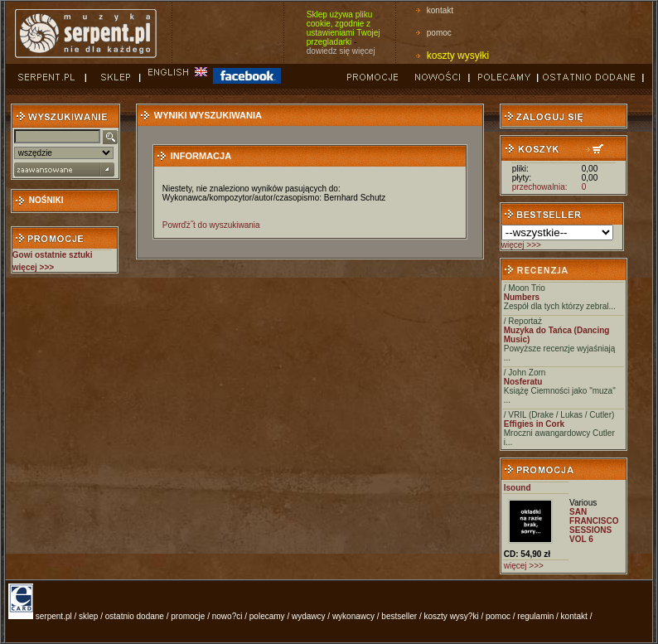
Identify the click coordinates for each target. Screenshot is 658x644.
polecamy (267, 616)
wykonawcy (353, 616)
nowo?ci (227, 616)
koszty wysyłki (458, 56)
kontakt (440, 10)
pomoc (439, 33)
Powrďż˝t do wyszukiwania (211, 225)
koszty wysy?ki (452, 616)
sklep (88, 616)
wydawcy (309, 616)
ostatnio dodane (135, 616)
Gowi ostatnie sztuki (53, 255)
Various (583, 503)
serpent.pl (54, 616)
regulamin (535, 616)
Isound (518, 488)
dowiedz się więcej (341, 51)
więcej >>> (521, 245)
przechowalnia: (540, 187)
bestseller (399, 616)
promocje (188, 616)
